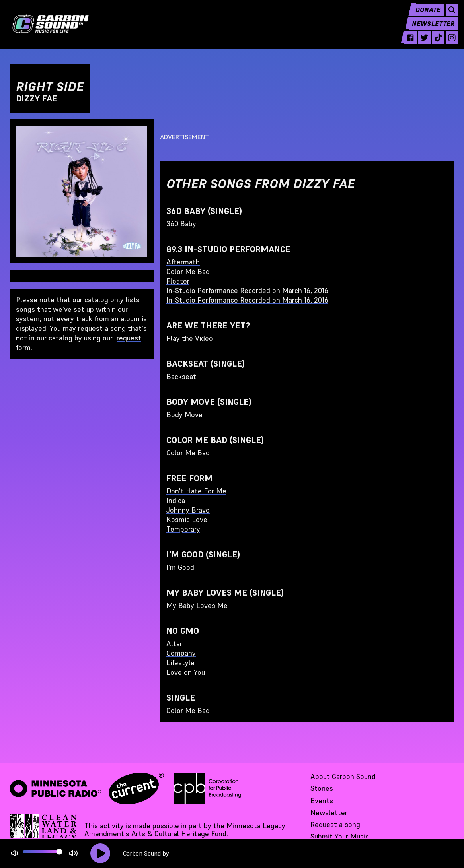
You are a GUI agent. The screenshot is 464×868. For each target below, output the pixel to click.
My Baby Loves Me (197, 605)
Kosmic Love (187, 519)
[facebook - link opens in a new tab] (403, 45)
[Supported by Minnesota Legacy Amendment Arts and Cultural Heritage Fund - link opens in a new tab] (44, 830)
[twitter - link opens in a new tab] (418, 45)
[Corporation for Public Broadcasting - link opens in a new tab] (207, 788)
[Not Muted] (15, 853)
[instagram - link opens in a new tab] (448, 45)
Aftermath (183, 262)
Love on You (186, 672)
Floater (178, 281)
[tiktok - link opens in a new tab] (433, 45)
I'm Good (180, 567)
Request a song (335, 824)
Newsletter (429, 30)
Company (181, 653)
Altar (174, 644)
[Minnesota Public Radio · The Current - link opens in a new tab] (87, 788)
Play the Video (190, 338)
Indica (176, 500)
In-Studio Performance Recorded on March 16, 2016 (247, 290)
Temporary (183, 529)
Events (322, 801)
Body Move (184, 415)
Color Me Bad (188, 271)
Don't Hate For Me (196, 491)
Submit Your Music (340, 836)
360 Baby (181, 224)
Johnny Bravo (188, 510)
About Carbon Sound (343, 776)
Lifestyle (180, 663)
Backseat (181, 376)
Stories (322, 788)
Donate (423, 16)
